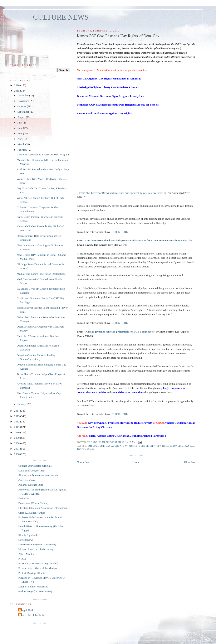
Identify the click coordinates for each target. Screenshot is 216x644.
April (21, 139)
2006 (17, 454)
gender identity (150, 446)
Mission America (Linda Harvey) (36, 549)
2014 (17, 411)
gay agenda (114, 446)
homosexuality (173, 446)
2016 (17, 85)
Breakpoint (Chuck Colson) (33, 503)
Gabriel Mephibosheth (32, 615)
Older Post (190, 462)
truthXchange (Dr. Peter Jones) (35, 591)
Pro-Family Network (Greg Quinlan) (38, 563)
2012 (17, 422)
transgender (86, 449)
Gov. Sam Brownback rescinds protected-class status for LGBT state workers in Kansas (136, 240)
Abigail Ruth (26, 610)
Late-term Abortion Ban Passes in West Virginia (43, 154)
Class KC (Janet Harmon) (32, 513)
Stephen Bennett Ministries (33, 587)
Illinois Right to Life (30, 535)
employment (96, 446)
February (23, 150)
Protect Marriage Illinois (32, 573)
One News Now (27, 480)
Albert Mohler (26, 554)
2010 (17, 432)
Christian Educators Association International (43, 508)
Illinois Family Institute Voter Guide (38, 475)
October (22, 106)
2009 (17, 438)
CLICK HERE (120, 232)
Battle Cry (24, 498)
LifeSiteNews (26, 540)
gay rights (130, 446)
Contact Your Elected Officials (35, 466)
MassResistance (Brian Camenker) (37, 544)
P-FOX (22, 559)
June (20, 128)
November (24, 101)
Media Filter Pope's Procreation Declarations (41, 274)
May (20, 133)
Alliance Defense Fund (31, 485)
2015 (17, 91)
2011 (17, 427)
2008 (17, 443)
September (24, 112)
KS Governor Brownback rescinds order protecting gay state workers (124, 193)
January (22, 404)
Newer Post (83, 462)
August (22, 117)
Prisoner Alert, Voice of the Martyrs (38, 568)
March (21, 144)
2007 (17, 449)
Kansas (189, 446)
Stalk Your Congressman (32, 471)
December (23, 95)
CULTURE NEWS (61, 17)
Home (137, 462)
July (20, 123)
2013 (17, 416)
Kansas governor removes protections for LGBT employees (120, 332)
